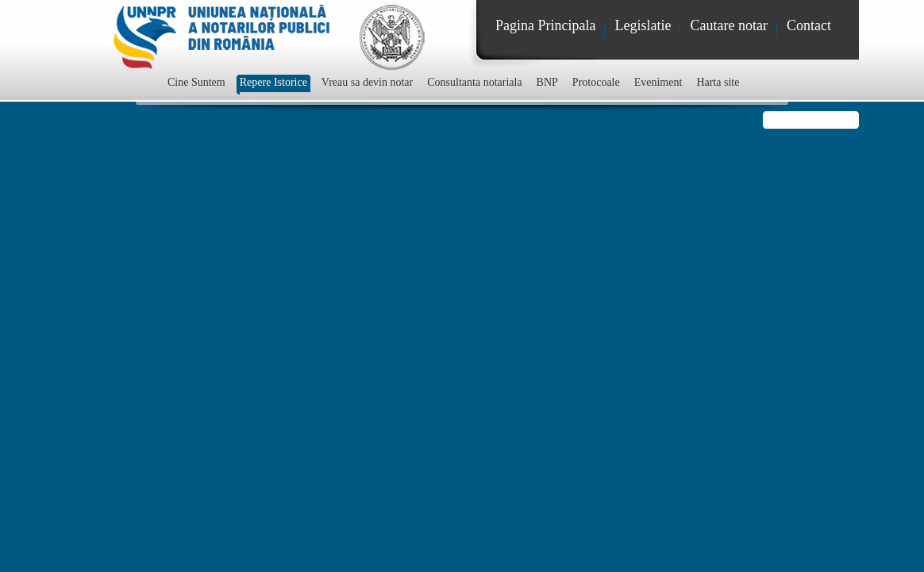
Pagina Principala (545, 25)
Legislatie (643, 25)
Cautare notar (728, 25)
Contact (809, 25)
